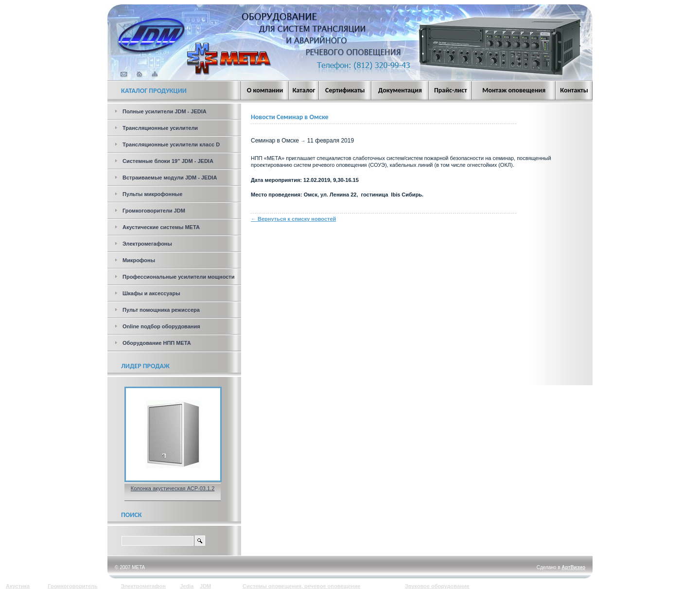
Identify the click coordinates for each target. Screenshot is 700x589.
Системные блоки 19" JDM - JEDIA (168, 161)
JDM (205, 586)
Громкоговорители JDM (154, 211)
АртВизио (573, 567)
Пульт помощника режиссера (161, 310)
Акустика (18, 586)
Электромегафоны (147, 244)
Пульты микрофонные (152, 194)
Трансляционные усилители (160, 128)
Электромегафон (143, 586)
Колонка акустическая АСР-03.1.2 (173, 488)
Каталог (304, 90)
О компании (265, 90)
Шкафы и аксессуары (151, 293)
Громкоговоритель (73, 586)
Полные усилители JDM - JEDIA (165, 111)
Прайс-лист (451, 90)
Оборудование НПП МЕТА (157, 343)
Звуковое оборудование (437, 586)
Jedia (187, 586)
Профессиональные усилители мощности (179, 277)
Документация (400, 90)
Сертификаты (345, 90)
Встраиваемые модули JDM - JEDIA (170, 178)
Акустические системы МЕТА (161, 227)
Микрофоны (139, 260)
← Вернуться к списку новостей (293, 219)
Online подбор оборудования (161, 326)
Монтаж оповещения (514, 90)
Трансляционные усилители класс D (171, 144)
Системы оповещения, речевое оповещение (301, 586)
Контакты (574, 90)
